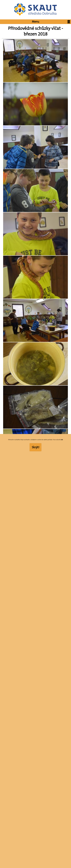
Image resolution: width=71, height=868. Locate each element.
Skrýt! (36, 447)
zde (62, 440)
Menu (51, 22)
